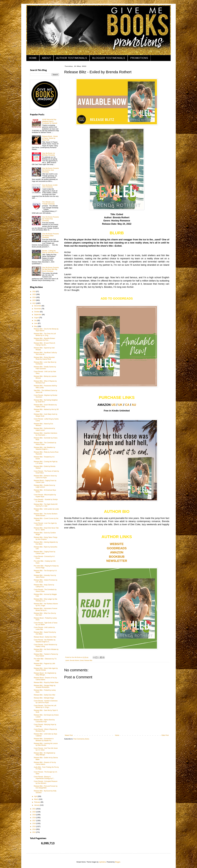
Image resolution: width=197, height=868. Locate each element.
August (37, 318)
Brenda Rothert (75, 660)
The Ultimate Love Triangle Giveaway (48, 203)
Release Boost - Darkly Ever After (45, 637)
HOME (33, 58)
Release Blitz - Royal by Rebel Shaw (46, 682)
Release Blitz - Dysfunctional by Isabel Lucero (44, 429)
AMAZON (117, 552)
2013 (34, 832)
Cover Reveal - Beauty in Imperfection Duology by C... (44, 778)
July (36, 320)
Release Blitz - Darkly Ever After (45, 695)
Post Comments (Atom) (81, 739)
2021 (34, 809)
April (36, 796)
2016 (34, 823)
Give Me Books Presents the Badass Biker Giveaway (51, 236)
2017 (34, 821)
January (37, 805)
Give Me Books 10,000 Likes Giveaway (50, 186)
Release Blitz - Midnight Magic (44, 698)
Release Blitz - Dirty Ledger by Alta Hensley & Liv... (45, 600)
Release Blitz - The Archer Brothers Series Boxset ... (46, 515)
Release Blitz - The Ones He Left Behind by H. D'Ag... (45, 335)
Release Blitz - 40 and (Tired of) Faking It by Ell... (44, 344)
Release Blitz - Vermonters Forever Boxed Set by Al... (46, 609)
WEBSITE (117, 544)
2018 (34, 818)
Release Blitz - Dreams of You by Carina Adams (45, 763)
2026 (34, 292)
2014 (34, 829)
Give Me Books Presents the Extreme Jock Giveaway (51, 170)
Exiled (82, 660)
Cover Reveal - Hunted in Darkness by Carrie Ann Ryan (46, 702)
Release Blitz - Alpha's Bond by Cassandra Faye (44, 721)
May (36, 326)
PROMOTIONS (139, 58)
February (37, 802)
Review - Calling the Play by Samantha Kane (50, 252)
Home (117, 735)
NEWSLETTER (117, 561)
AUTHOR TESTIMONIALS (72, 58)
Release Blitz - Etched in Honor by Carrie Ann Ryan (45, 477)
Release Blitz (88, 660)
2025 (34, 294)
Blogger (118, 862)
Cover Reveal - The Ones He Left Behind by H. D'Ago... (45, 706)
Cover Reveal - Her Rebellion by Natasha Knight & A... (45, 641)
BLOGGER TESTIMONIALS (109, 58)
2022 (34, 303)
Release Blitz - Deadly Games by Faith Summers (45, 368)
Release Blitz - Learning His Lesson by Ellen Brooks (46, 744)
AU (134, 405)
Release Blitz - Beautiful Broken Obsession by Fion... (44, 339)
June (36, 323)
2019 (34, 815)
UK (120, 405)
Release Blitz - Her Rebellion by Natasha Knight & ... (44, 448)
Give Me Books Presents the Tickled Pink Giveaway (51, 219)
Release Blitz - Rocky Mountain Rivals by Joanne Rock (44, 358)
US (114, 405)
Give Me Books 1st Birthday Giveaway (49, 154)
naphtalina (102, 862)
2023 (34, 300)
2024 (34, 297)
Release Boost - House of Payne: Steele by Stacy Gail (50, 138)
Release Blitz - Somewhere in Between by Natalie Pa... (44, 740)
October (37, 312)
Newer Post (69, 735)
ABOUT (46, 58)
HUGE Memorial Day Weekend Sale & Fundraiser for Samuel (50, 121)
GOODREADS (117, 548)
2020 (34, 812)
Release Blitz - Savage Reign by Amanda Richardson (45, 686)
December (38, 306)
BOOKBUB (117, 557)
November (38, 309)
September (38, 315)
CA (127, 405)
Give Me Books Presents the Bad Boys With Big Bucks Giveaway (51, 269)
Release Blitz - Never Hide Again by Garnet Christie (46, 669)
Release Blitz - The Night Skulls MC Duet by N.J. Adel (46, 505)
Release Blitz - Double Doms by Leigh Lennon (44, 486)
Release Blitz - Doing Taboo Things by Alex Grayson (46, 538)
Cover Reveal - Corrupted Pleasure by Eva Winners (46, 782)
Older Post (165, 735)
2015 (34, 826)
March (36, 799)
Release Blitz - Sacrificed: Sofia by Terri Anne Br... (45, 353)
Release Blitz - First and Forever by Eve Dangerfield (46, 787)
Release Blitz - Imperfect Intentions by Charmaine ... (45, 434)
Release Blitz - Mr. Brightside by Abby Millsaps (44, 754)
